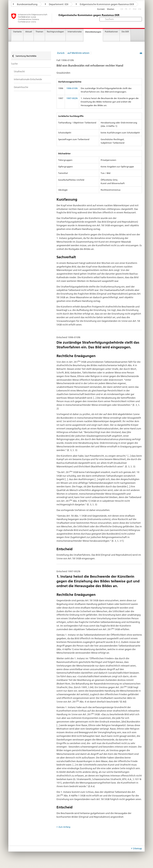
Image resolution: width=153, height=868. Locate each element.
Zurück (61, 53)
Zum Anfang (64, 827)
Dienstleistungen (93, 32)
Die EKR (125, 32)
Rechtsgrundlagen (55, 32)
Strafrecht (19, 71)
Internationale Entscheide (28, 79)
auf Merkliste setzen (78, 53)
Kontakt (101, 9)
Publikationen (111, 32)
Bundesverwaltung (25, 4)
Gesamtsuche (21, 87)
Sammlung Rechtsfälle (26, 56)
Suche (14, 64)
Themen (39, 32)
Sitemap (137, 848)
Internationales (75, 32)
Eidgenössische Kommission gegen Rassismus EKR (105, 4)
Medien (111, 9)
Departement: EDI (57, 4)
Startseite (17, 32)
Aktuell (29, 32)
